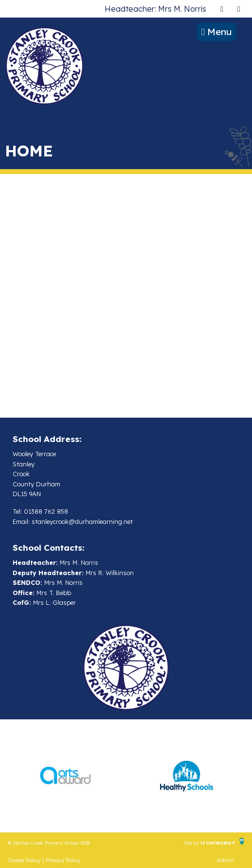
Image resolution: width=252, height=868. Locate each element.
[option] (65, 776)
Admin (226, 860)
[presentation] (222, 9)
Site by (192, 843)
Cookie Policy (24, 860)
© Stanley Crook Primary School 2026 (49, 843)
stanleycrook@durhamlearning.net (82, 521)
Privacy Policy (63, 860)
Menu (216, 32)
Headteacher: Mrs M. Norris (155, 9)
